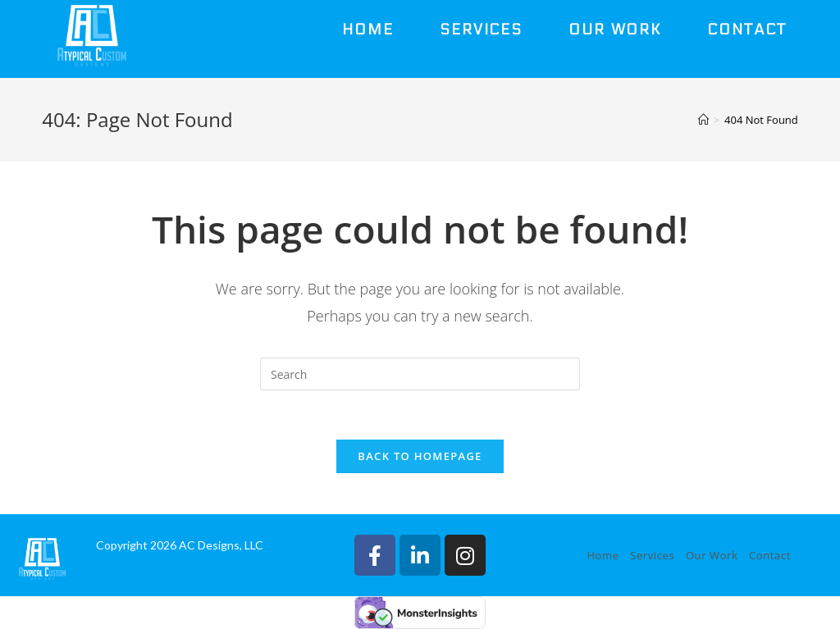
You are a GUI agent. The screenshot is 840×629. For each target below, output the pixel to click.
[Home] (703, 120)
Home (603, 555)
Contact (770, 555)
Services (652, 555)
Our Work (712, 555)
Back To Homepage (420, 456)
